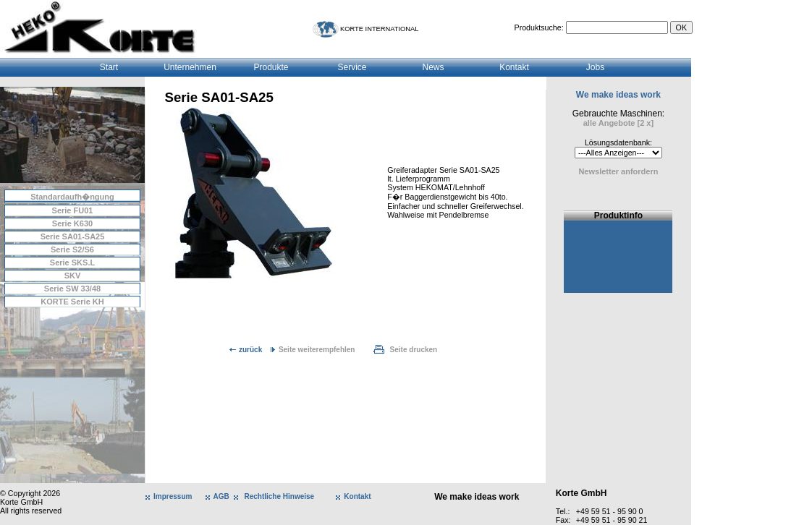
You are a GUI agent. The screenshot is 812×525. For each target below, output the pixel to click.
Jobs (595, 67)
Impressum (173, 496)
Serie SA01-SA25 (73, 236)
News (433, 67)
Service (352, 67)
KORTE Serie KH (72, 302)
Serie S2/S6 (72, 249)
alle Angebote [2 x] (618, 123)
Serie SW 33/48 (72, 289)
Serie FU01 (73, 210)
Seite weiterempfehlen (317, 350)
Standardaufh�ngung (72, 197)
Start (109, 67)
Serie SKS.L (72, 262)
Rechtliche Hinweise (279, 496)
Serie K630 (72, 223)
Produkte (271, 67)
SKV (73, 276)
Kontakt (514, 67)
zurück (250, 350)
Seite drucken (414, 350)
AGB (221, 496)
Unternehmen (190, 67)
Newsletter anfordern (618, 171)
